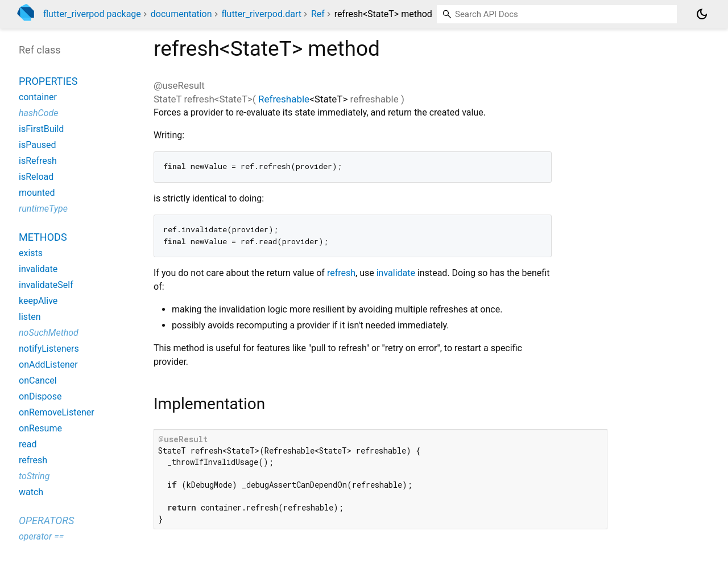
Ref (318, 14)
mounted (37, 193)
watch (31, 492)
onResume (40, 428)
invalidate (396, 273)
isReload (36, 177)
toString (34, 476)
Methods (43, 237)
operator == (41, 536)
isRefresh (38, 161)
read (28, 444)
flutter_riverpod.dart (261, 14)
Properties (48, 81)
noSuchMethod (49, 333)
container (38, 97)
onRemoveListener (57, 412)
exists (31, 253)
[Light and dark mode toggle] (702, 14)
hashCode (38, 113)
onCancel (38, 380)
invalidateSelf (46, 285)
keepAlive (38, 301)
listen (30, 317)
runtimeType (43, 209)
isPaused (37, 145)
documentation (181, 14)
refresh (341, 273)
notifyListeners (49, 349)
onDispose (40, 396)
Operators (46, 520)
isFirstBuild (41, 129)
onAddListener (48, 365)
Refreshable (284, 99)
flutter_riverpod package (92, 14)
